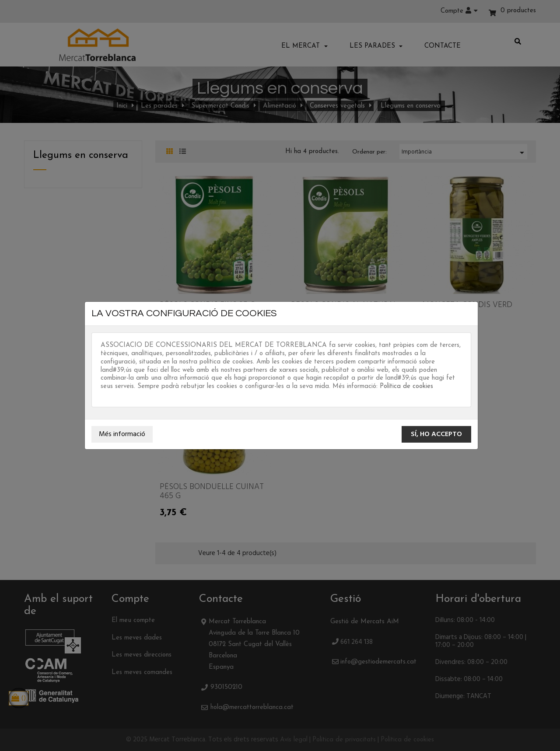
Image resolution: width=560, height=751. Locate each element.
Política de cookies (406, 386)
